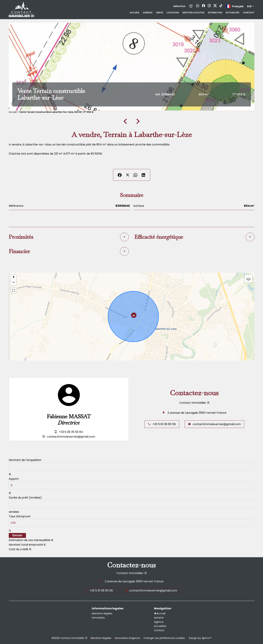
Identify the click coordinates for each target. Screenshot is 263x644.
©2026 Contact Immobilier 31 (69, 638)
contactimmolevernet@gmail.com (71, 437)
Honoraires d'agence (127, 638)
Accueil (13, 112)
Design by (200, 638)
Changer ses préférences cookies (164, 638)
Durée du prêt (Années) (25, 498)
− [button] (13, 283)
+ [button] (13, 277)
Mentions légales (101, 638)
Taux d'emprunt (20, 516)
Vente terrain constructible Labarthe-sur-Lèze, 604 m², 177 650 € (56, 112)
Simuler (17, 535)
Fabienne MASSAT (69, 417)
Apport (14, 479)
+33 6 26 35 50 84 (71, 432)
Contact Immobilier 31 (194, 403)
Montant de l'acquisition (25, 460)
